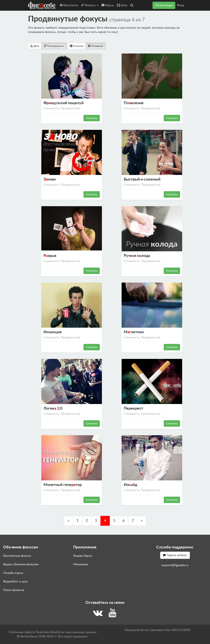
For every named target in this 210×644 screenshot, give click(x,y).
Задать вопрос (175, 555)
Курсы (108, 5)
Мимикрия (81, 564)
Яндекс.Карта (83, 556)
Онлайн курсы (13, 573)
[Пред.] (69, 521)
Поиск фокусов (14, 590)
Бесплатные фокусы (17, 556)
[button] (132, 5)
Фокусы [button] (90, 5)
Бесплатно (69, 5)
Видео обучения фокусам (21, 564)
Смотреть (92, 118)
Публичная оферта (22, 632)
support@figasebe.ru (175, 565)
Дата (35, 46)
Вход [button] (181, 5)
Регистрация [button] (164, 5)
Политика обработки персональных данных (66, 632)
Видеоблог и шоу (15, 582)
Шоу (122, 5)
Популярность (54, 46)
